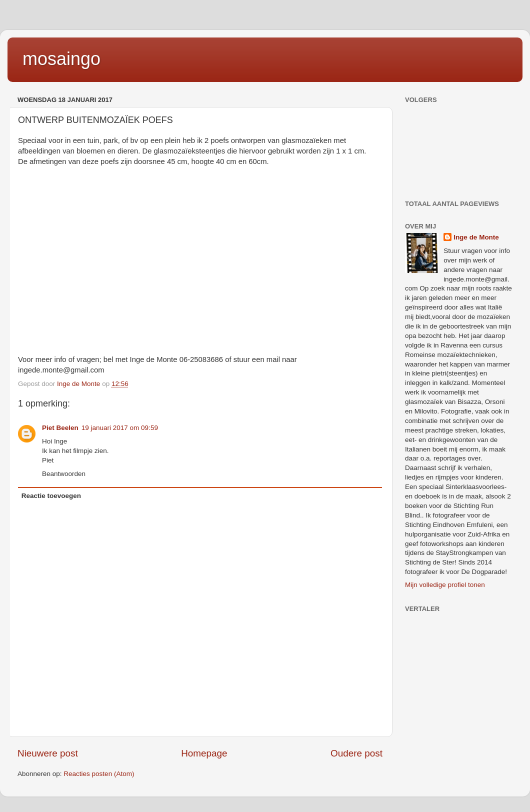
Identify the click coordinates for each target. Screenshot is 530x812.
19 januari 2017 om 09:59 (120, 428)
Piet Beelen (60, 428)
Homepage (204, 753)
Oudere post (356, 753)
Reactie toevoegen (51, 496)
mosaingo (61, 59)
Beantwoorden (64, 474)
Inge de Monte (476, 237)
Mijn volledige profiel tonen (445, 585)
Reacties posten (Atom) (99, 774)
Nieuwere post (48, 753)
